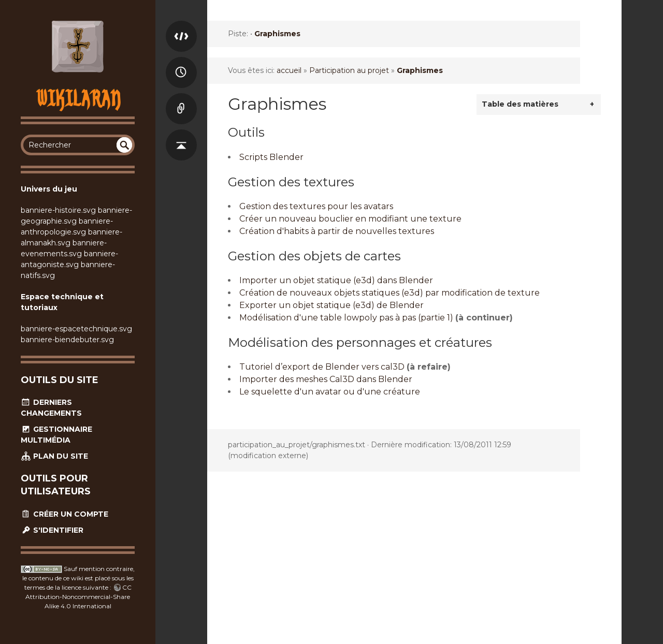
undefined (124, 145)
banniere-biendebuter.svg (67, 340)
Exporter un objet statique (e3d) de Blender (331, 305)
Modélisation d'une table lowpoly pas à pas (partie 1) (346, 318)
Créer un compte (64, 514)
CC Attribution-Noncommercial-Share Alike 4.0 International (78, 597)
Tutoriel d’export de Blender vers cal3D (322, 367)
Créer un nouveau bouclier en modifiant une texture (350, 219)
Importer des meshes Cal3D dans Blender (326, 379)
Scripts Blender (271, 157)
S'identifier (52, 530)
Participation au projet (349, 70)
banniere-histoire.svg (58, 210)
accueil (289, 70)
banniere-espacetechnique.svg (76, 329)
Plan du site (54, 456)
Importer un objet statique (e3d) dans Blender (336, 280)
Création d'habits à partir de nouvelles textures (337, 231)
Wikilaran (78, 98)
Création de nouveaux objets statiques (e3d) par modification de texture (390, 293)
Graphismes (277, 34)
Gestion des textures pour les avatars (316, 206)
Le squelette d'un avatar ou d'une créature (330, 392)
